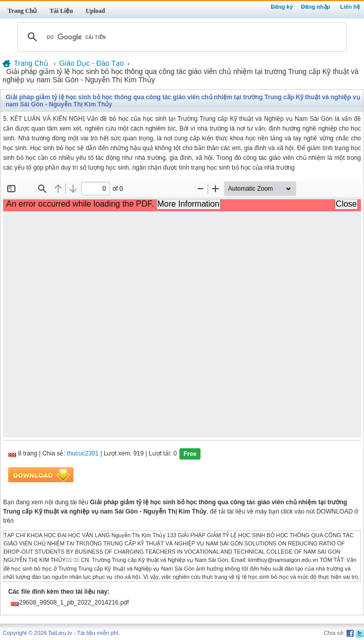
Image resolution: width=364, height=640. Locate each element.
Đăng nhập (316, 7)
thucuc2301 (83, 453)
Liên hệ (350, 7)
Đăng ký (282, 7)
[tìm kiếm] (180, 37)
